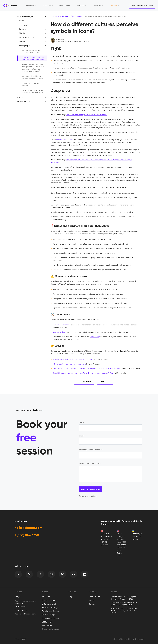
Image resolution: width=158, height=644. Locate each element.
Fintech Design (49, 615)
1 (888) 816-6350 (28, 536)
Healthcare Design (50, 608)
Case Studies (94, 597)
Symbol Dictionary (61, 325)
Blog (70, 597)
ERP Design (47, 625)
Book (53, 16)
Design (18, 597)
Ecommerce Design (50, 618)
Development (20, 607)
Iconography (25, 46)
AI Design (46, 597)
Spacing (23, 29)
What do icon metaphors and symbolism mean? (33, 51)
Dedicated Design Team (25, 614)
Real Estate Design (50, 611)
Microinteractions (27, 37)
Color (22, 21)
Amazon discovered (65, 140)
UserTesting (95, 337)
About (91, 600)
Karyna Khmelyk (61, 39)
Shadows (23, 33)
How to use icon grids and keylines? (33, 84)
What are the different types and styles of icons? (33, 77)
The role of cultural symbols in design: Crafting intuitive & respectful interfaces (87, 368)
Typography (24, 25)
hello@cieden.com (29, 528)
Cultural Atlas (59, 332)
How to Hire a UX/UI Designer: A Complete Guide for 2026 (124, 598)
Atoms (20, 97)
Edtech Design (48, 600)
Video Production (22, 610)
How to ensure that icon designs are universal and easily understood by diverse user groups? (33, 68)
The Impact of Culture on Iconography (70, 364)
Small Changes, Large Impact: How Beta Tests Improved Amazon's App (83, 373)
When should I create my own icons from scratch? (33, 91)
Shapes (22, 41)
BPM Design (47, 622)
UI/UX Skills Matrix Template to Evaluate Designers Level (124, 604)
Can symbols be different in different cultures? (73, 359)
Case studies (65, 5)
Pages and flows (24, 101)
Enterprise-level (49, 604)
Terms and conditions (88, 496)
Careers (92, 604)
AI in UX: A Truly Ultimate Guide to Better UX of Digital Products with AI (125, 611)
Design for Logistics (51, 629)
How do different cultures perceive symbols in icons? (33, 58)
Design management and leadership (25, 602)
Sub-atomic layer (25, 17)
